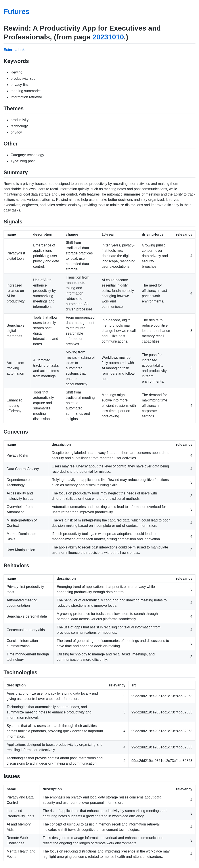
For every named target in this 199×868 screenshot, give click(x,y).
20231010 (108, 37)
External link (14, 50)
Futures (16, 12)
